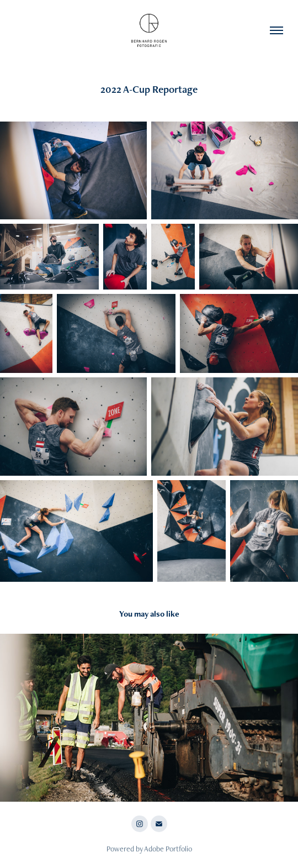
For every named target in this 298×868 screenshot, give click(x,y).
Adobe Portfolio (168, 849)
